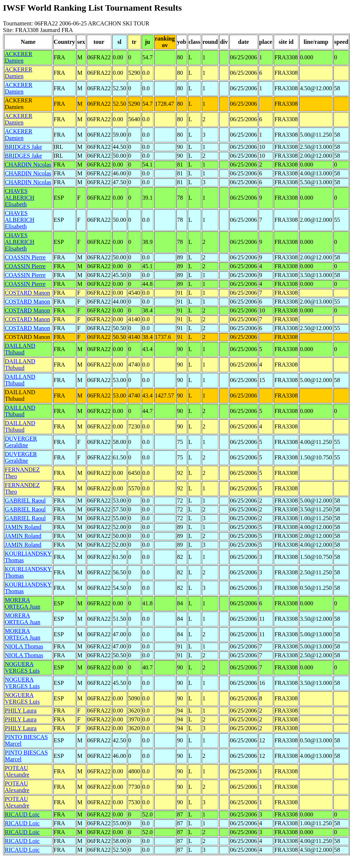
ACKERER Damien (19, 57)
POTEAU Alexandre (17, 771)
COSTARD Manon (27, 293)
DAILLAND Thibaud (20, 349)
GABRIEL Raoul (25, 500)
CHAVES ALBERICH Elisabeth (20, 198)
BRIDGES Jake (23, 147)
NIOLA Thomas (24, 646)
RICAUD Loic (22, 814)
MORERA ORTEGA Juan (22, 603)
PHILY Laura (21, 710)
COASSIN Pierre (25, 257)
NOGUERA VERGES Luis (22, 667)
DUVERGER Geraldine (21, 442)
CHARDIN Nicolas (28, 164)
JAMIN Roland (23, 527)
